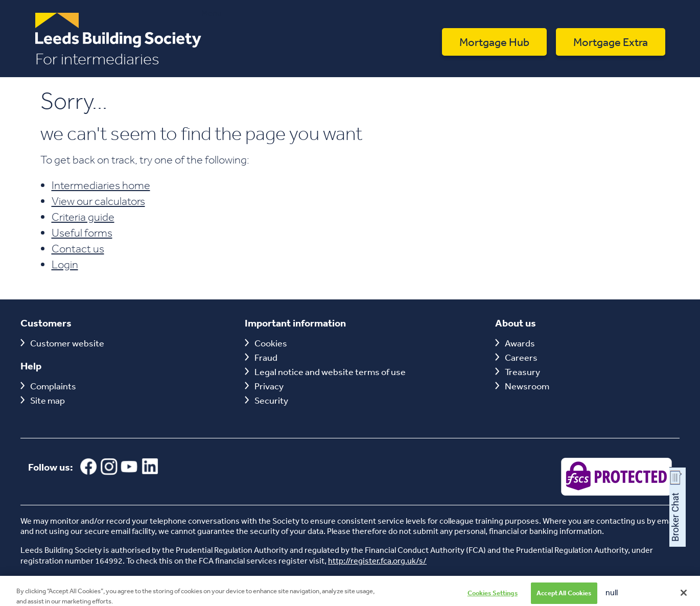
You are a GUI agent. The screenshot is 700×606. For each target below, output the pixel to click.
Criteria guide (83, 217)
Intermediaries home (101, 185)
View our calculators (98, 201)
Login (65, 264)
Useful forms (82, 232)
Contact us (78, 248)
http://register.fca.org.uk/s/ (377, 561)
